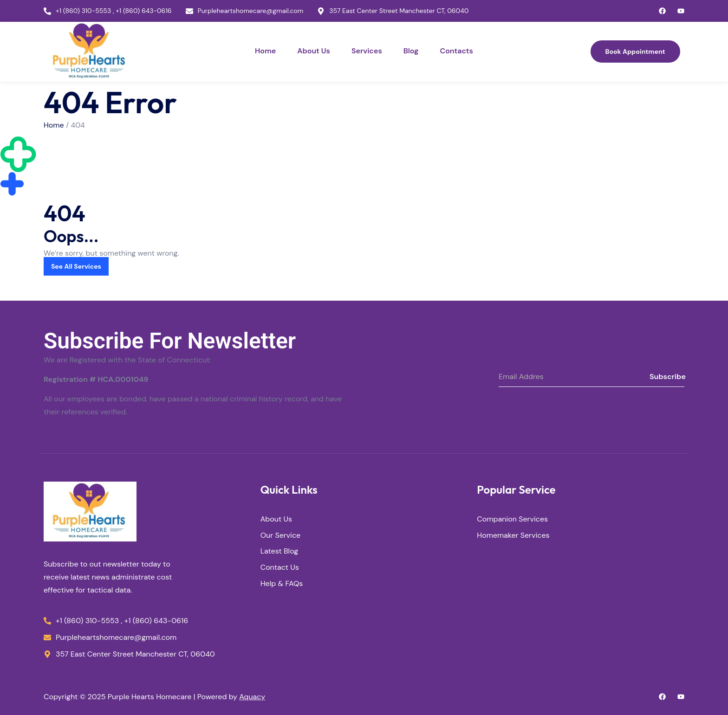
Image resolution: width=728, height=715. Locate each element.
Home (265, 51)
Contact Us (280, 568)
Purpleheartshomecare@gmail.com (251, 11)
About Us (314, 51)
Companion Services (512, 519)
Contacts (456, 51)
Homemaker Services (513, 536)
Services (367, 51)
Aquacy (252, 697)
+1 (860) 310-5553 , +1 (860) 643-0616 (114, 11)
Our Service (281, 536)
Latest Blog (279, 552)
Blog (411, 51)
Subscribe (667, 377)
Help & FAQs (282, 584)
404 (78, 125)
